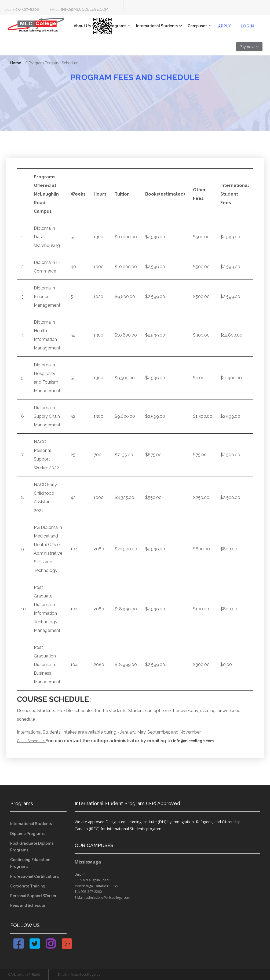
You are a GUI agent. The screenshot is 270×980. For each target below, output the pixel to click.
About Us (82, 26)
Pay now (247, 47)
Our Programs (113, 26)
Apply (225, 26)
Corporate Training (28, 886)
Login (247, 26)
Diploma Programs (27, 834)
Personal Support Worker (33, 896)
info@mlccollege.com (85, 9)
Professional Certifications (35, 876)
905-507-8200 (26, 9)
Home (16, 63)
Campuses (197, 26)
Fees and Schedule (28, 905)
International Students (157, 26)
